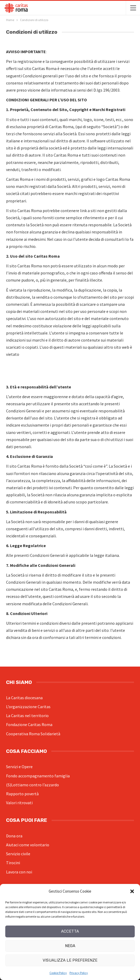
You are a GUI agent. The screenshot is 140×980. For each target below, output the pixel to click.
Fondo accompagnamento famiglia (38, 776)
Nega (70, 946)
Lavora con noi (19, 872)
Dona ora (14, 836)
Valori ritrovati (19, 803)
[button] (132, 891)
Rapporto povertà (22, 794)
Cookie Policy (58, 973)
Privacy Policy (79, 973)
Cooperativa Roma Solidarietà (33, 734)
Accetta (70, 931)
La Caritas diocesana (24, 698)
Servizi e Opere (19, 767)
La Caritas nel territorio (27, 716)
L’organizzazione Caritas (28, 707)
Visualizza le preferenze (70, 960)
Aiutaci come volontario (28, 845)
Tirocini (13, 863)
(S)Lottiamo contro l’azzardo (32, 785)
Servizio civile (18, 854)
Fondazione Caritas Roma (29, 724)
